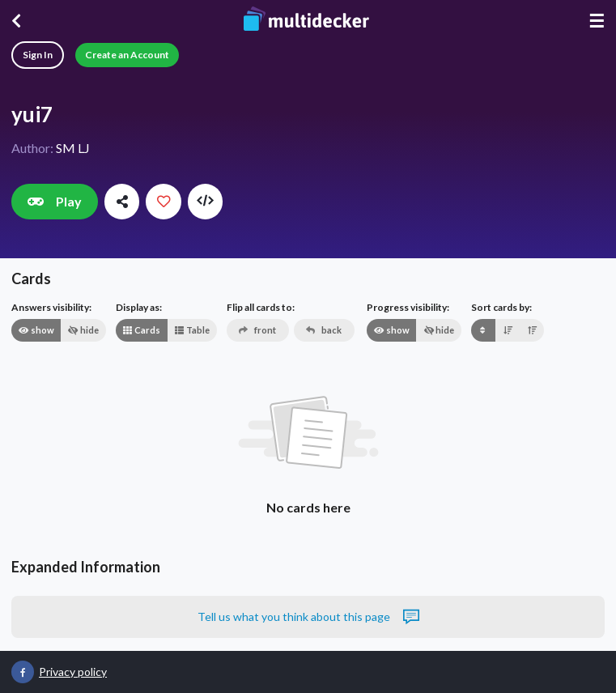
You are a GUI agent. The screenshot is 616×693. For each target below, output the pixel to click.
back (323, 330)
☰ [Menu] (597, 21)
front (257, 330)
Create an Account (127, 55)
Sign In (38, 55)
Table (192, 330)
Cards (141, 330)
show (36, 330)
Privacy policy (73, 672)
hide (83, 330)
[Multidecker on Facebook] (23, 672)
